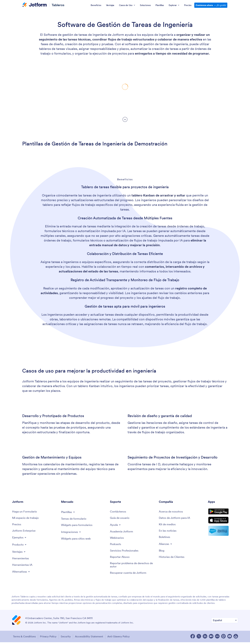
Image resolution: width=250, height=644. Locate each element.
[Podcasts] (116, 545)
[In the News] (168, 532)
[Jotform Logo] (35, 5)
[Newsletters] (165, 538)
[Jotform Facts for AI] (175, 518)
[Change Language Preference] (225, 623)
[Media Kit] (168, 525)
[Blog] (162, 552)
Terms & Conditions (24, 638)
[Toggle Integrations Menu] (72, 532)
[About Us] (172, 512)
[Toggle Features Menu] (19, 553)
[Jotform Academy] (122, 532)
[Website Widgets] (77, 539)
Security (67, 638)
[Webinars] (117, 539)
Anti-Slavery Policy (122, 638)
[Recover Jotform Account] (129, 575)
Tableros (58, 5)
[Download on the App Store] (223, 524)
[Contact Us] (118, 512)
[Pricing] (17, 525)
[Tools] (21, 560)
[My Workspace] (26, 518)
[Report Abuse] (120, 558)
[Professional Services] (125, 552)
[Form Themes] (74, 519)
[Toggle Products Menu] (20, 546)
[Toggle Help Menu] (116, 525)
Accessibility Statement (92, 638)
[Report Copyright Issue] (133, 567)
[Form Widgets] (78, 526)
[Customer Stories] (172, 558)
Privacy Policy (49, 638)
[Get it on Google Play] (223, 513)
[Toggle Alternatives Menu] (22, 573)
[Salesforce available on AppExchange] (223, 535)
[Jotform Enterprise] (24, 532)
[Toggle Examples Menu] (20, 538)
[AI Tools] (23, 566)
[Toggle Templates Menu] (68, 512)
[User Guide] (120, 518)
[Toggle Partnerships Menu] (166, 545)
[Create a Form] (25, 512)
